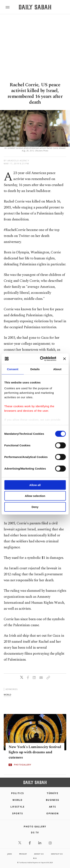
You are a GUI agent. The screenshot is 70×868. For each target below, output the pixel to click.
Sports (17, 813)
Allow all (35, 485)
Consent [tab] (13, 369)
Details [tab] (35, 369)
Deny (35, 507)
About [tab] (57, 369)
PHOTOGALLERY (23, 765)
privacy (23, 854)
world (7, 695)
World (17, 800)
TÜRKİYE (52, 793)
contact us (57, 854)
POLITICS (18, 793)
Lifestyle (17, 807)
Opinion (52, 813)
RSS (35, 858)
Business (53, 800)
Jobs (10, 854)
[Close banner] (64, 359)
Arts (53, 807)
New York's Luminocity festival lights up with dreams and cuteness (35, 752)
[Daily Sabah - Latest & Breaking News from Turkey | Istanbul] (35, 7)
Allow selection (35, 496)
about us (39, 854)
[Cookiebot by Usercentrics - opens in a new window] (42, 359)
